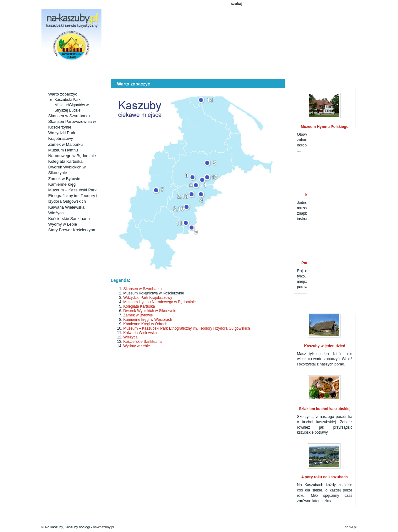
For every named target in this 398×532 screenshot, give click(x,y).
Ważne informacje (293, 70)
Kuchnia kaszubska (254, 70)
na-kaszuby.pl (104, 527)
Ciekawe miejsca (138, 70)
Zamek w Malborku (66, 144)
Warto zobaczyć (63, 94)
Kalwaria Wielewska (67, 207)
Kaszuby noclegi (61, 70)
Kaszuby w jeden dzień (325, 346)
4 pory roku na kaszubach (325, 477)
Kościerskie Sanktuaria (69, 219)
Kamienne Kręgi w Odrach (145, 324)
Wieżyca (56, 213)
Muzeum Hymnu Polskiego (324, 127)
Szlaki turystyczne (177, 70)
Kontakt (331, 70)
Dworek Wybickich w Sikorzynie (150, 311)
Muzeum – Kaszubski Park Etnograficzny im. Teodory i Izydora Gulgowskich (73, 196)
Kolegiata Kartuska (65, 161)
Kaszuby (215, 70)
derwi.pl (351, 527)
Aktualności (99, 70)
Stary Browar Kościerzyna (72, 230)
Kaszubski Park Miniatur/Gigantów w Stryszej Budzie (72, 105)
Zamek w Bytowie (64, 179)
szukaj (237, 4)
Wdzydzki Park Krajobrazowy (148, 298)
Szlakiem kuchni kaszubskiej (324, 409)
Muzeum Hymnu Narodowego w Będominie (160, 302)
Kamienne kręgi (63, 184)
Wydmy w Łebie (63, 224)
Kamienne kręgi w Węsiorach (148, 320)
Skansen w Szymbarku (69, 116)
